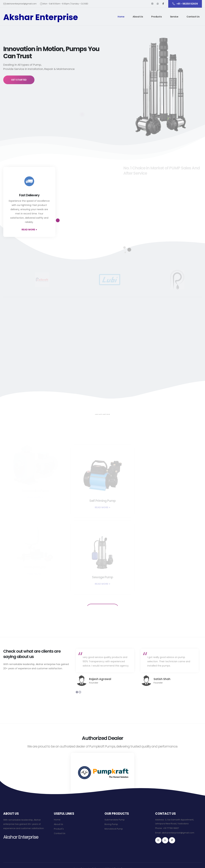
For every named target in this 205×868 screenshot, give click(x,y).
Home (121, 17)
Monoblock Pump (114, 829)
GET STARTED (19, 84)
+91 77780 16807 (171, 828)
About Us (138, 17)
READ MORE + (29, 230)
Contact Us (193, 17)
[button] (157, 17)
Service (174, 17)
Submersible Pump (115, 820)
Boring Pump (111, 824)
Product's (59, 829)
